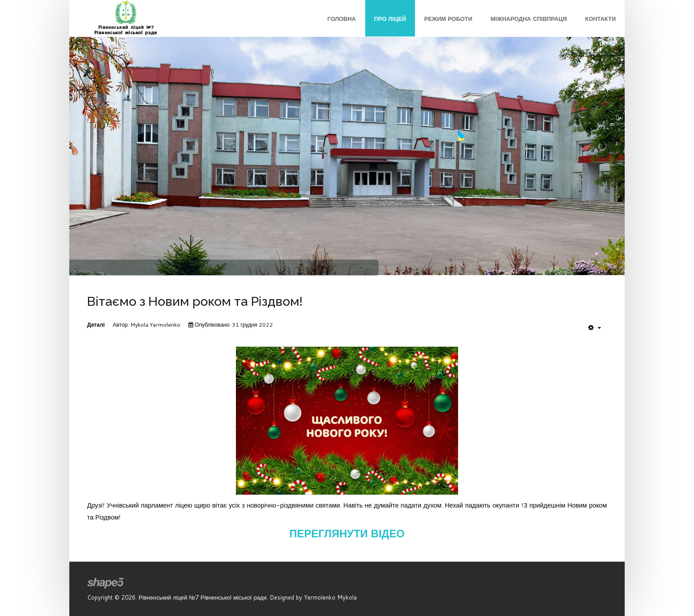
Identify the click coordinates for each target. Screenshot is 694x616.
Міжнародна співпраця (529, 19)
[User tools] (595, 328)
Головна (342, 19)
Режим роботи (448, 19)
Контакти (600, 19)
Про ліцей (390, 19)
